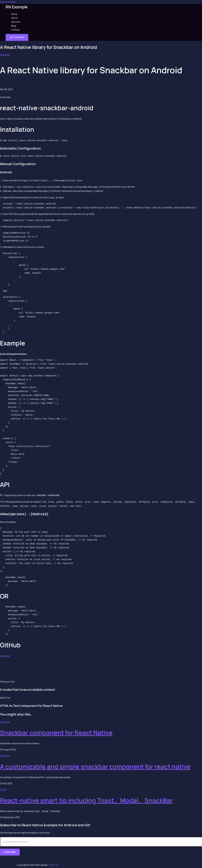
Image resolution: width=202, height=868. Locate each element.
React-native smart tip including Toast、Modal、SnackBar (86, 797)
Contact (16, 30)
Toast (3, 786)
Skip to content (8, 2)
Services (16, 22)
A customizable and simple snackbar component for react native (95, 763)
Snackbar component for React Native (56, 729)
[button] (17, 37)
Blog (14, 26)
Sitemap (54, 865)
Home (14, 14)
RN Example (17, 7)
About (14, 18)
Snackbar (5, 55)
